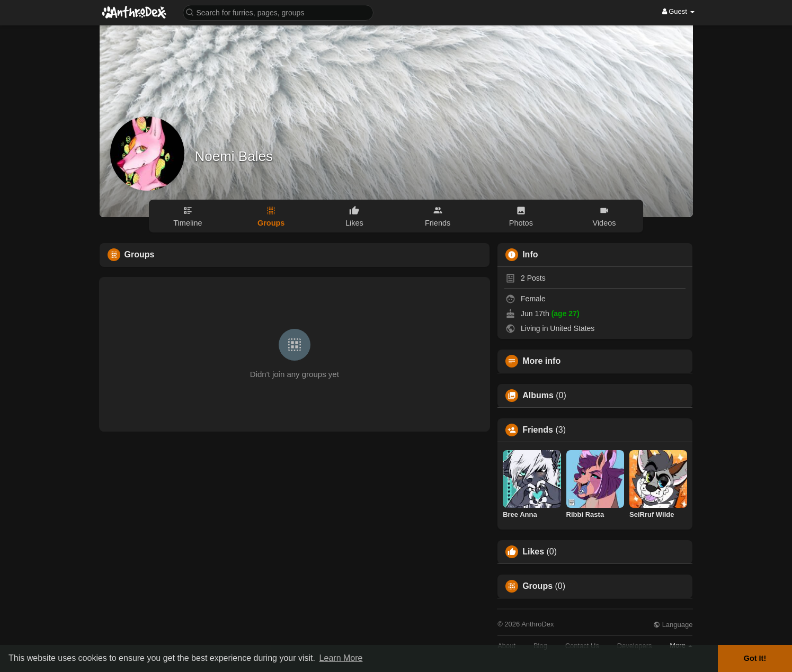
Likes (533, 552)
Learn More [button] (341, 658)
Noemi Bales (234, 156)
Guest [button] (678, 11)
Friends (538, 430)
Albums (538, 396)
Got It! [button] (755, 658)
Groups (537, 586)
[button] (278, 12)
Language (673, 625)
